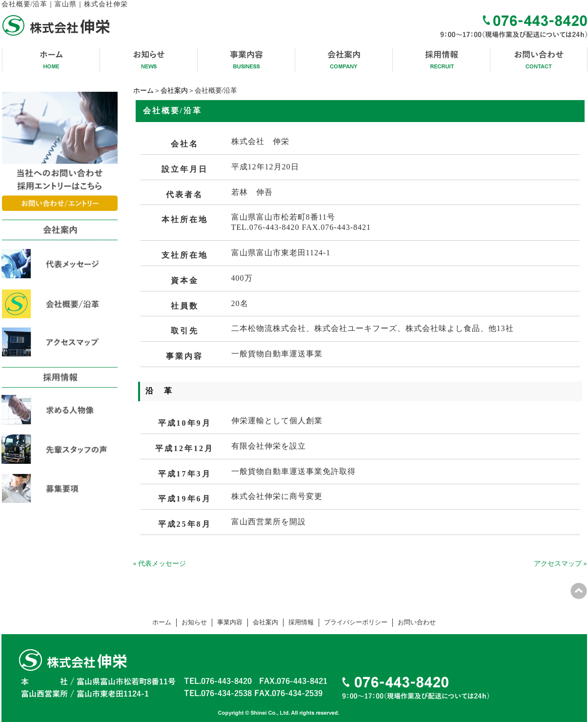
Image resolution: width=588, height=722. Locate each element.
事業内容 (230, 622)
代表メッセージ (162, 564)
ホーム (143, 91)
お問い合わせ (417, 622)
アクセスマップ (558, 564)
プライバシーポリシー (356, 622)
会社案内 (174, 91)
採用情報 (301, 622)
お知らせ (194, 622)
